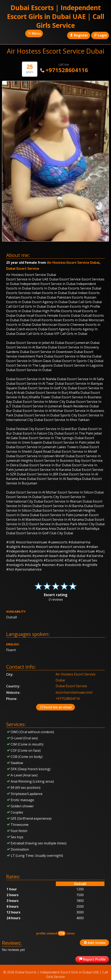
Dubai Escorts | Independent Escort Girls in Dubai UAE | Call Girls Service (56, 16)
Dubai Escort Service (23, 268)
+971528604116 (64, 70)
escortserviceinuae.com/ (74, 692)
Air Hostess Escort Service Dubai (73, 263)
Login (100, 35)
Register (78, 35)
